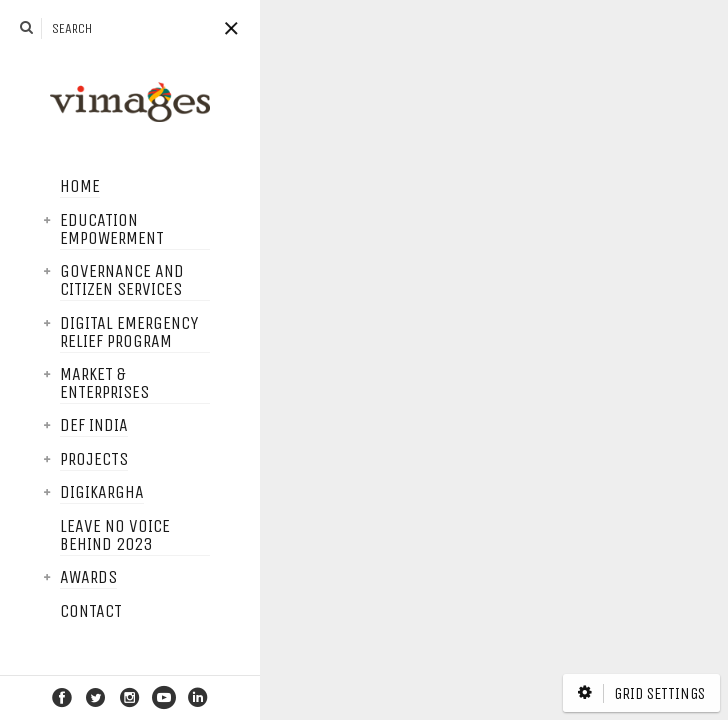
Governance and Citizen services (72, 281)
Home (30, 187)
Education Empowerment (62, 230)
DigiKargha (52, 493)
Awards (38, 578)
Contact (41, 612)
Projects (44, 460)
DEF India (44, 426)
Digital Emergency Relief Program (79, 333)
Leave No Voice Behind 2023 (65, 536)
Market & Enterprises (54, 384)
